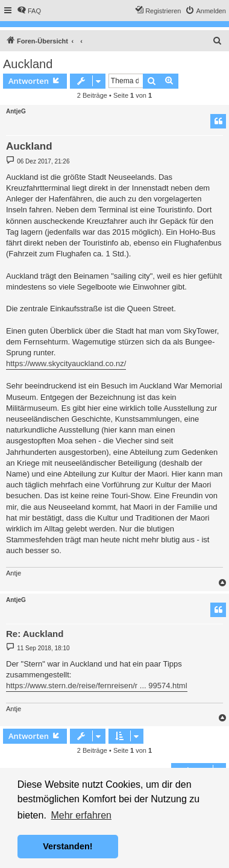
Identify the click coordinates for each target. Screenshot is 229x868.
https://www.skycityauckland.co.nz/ (66, 363)
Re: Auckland (35, 634)
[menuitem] (29, 11)
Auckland (28, 64)
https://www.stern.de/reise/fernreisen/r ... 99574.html (97, 686)
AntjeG (16, 111)
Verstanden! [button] (67, 846)
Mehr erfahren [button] (81, 815)
